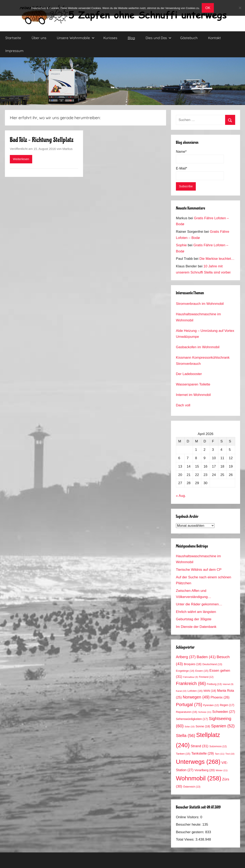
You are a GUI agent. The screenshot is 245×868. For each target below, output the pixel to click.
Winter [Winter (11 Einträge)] (222, 770)
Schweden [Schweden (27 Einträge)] (224, 712)
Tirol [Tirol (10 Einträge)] (230, 754)
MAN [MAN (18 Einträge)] (210, 691)
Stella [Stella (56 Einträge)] (186, 735)
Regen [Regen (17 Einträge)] (227, 705)
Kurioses (110, 38)
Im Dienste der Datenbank (196, 627)
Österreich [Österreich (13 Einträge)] (192, 787)
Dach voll (183, 405)
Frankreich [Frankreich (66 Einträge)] (191, 684)
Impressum (14, 51)
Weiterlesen (21, 159)
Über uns (39, 38)
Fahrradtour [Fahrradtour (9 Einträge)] (191, 677)
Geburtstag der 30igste (194, 619)
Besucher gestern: (191, 832)
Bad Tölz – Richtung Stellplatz (42, 140)
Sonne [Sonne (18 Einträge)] (203, 726)
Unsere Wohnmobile (76, 38)
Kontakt (214, 38)
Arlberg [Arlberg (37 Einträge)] (186, 657)
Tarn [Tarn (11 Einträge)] (220, 754)
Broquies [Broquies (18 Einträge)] (193, 664)
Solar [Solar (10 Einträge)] (190, 727)
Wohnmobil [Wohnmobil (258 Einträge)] (199, 778)
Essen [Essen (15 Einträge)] (202, 671)
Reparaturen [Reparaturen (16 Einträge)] (187, 712)
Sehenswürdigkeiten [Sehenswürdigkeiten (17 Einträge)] (192, 719)
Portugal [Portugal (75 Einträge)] (189, 705)
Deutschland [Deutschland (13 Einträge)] (212, 664)
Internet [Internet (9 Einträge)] (228, 684)
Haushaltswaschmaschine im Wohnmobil (198, 317)
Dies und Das (158, 38)
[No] (240, 8)
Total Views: (186, 839)
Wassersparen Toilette (193, 384)
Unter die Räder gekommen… (199, 604)
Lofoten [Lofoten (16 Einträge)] (195, 691)
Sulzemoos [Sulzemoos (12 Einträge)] (218, 746)
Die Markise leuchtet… (217, 259)
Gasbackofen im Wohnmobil (198, 347)
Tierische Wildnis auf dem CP (199, 570)
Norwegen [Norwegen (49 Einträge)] (196, 697)
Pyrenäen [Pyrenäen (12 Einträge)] (211, 705)
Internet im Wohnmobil (193, 395)
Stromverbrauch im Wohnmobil (200, 304)
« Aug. (181, 496)
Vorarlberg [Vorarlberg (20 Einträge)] (205, 770)
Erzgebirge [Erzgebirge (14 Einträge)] (185, 671)
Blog (131, 38)
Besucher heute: (189, 824)
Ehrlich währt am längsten (196, 612)
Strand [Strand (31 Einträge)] (200, 746)
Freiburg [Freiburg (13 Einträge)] (214, 684)
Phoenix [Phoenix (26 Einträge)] (220, 697)
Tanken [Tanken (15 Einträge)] (183, 754)
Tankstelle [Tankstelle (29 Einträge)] (203, 753)
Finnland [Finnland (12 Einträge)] (206, 677)
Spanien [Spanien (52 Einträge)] (223, 726)
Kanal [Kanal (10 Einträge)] (181, 691)
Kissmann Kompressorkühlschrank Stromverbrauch (203, 361)
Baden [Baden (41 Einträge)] (206, 657)
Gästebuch (189, 38)
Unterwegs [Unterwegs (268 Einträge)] (198, 762)
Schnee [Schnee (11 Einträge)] (205, 712)
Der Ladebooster (189, 374)
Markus (68, 149)
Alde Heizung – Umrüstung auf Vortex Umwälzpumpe (205, 334)
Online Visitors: (188, 817)
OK (208, 8)
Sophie (181, 245)
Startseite (13, 38)
